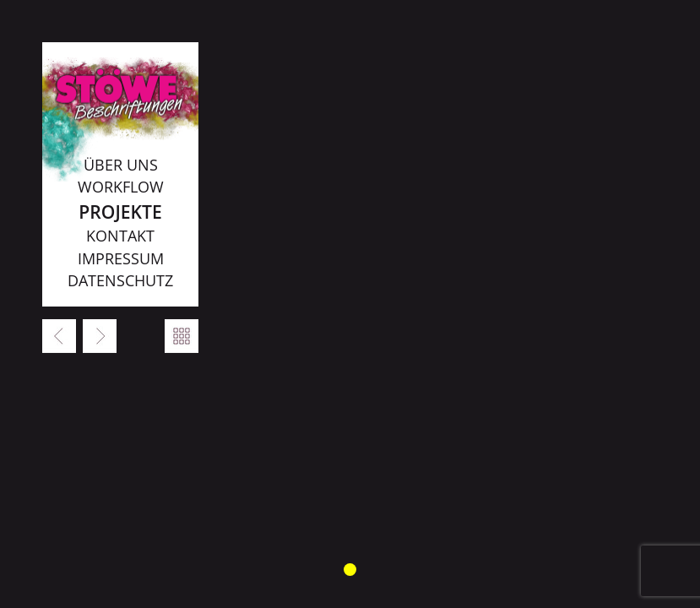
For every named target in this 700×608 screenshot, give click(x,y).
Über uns (121, 165)
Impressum (121, 258)
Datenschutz (120, 280)
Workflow (121, 187)
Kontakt (120, 236)
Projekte (120, 212)
